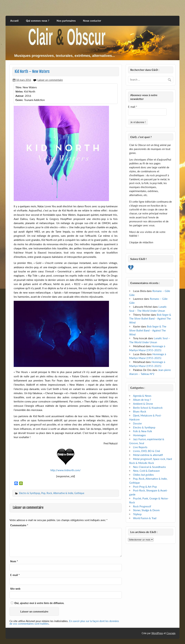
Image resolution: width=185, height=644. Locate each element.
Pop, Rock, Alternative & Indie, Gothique (63, 493)
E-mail (15, 575)
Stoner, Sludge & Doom (146, 510)
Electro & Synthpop (30, 493)
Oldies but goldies (143, 475)
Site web (15, 589)
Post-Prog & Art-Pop (145, 487)
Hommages (139, 435)
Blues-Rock (140, 411)
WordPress (157, 633)
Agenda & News (142, 396)
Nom (14, 561)
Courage (171, 633)
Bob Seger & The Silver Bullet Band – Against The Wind (150, 319)
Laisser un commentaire (50, 80)
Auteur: (20, 96)
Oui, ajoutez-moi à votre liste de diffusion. (38, 603)
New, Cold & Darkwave (146, 471)
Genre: (19, 100)
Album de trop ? (142, 400)
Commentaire (19, 525)
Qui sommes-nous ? (38, 21)
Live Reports (140, 447)
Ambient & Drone (143, 404)
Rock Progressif (142, 506)
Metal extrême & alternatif (148, 455)
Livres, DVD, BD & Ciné (147, 451)
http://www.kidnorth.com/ (66, 470)
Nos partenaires (66, 21)
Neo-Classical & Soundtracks (149, 467)
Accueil (14, 21)
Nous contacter (92, 21)
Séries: (19, 91)
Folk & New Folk (143, 431)
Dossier (137, 423)
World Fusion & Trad (145, 518)
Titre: (19, 87)
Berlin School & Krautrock (148, 408)
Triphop (137, 514)
